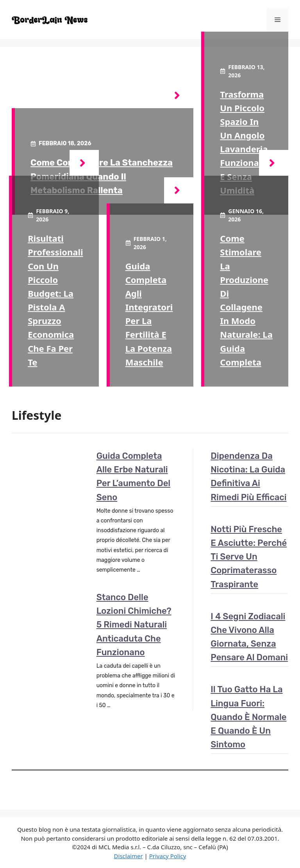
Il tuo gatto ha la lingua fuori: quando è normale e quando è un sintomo (248, 717)
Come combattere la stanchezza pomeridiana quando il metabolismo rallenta (102, 176)
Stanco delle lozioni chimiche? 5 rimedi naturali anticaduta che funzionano (134, 625)
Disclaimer (129, 856)
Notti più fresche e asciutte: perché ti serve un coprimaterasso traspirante (249, 557)
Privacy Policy (168, 856)
